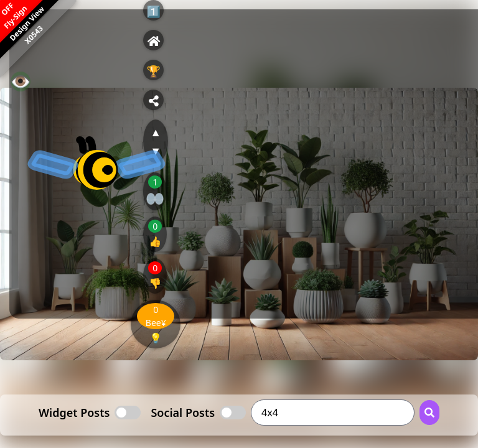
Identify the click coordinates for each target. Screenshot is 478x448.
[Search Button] (429, 413)
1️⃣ (154, 11)
